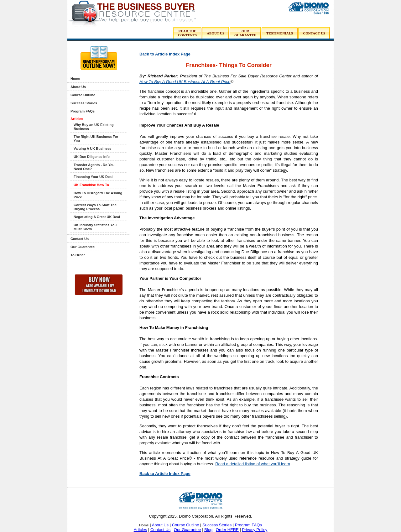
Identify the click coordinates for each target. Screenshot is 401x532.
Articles (77, 119)
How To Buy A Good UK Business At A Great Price (185, 82)
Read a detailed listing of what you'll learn (253, 464)
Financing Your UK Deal (93, 177)
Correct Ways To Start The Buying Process (95, 207)
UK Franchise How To (91, 185)
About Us (78, 87)
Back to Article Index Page (165, 54)
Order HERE (227, 530)
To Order (78, 255)
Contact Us (80, 239)
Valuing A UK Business (92, 149)
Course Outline (83, 95)
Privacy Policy (255, 530)
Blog (208, 530)
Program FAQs (83, 111)
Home (75, 79)
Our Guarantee (83, 247)
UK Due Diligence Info (92, 157)
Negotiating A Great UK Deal (97, 217)
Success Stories (84, 103)
